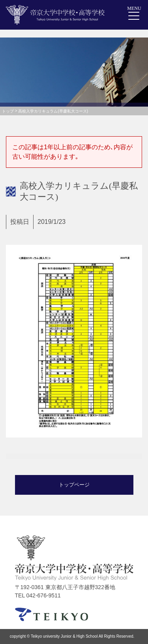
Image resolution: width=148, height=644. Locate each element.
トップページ (74, 485)
